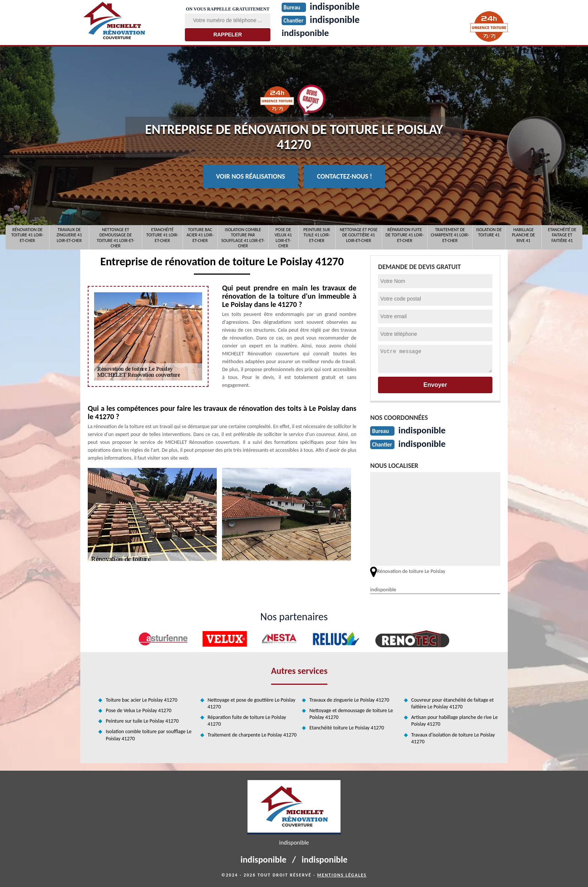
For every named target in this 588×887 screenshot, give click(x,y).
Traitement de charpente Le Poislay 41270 (252, 734)
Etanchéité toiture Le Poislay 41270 (347, 727)
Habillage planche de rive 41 (523, 235)
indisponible (307, 33)
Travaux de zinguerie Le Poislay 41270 (349, 699)
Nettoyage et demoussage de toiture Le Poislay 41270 (351, 713)
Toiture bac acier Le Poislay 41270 (142, 699)
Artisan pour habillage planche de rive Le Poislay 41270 (455, 720)
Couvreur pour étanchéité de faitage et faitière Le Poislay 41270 (453, 703)
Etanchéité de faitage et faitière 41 (562, 235)
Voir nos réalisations (250, 176)
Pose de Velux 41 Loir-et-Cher (283, 237)
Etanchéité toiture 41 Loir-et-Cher (162, 235)
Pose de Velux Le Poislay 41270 (139, 710)
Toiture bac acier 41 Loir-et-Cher (200, 235)
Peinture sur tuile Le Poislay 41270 (142, 720)
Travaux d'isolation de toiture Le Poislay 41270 (453, 737)
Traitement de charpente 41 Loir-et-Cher (450, 235)
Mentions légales (342, 874)
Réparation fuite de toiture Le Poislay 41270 (247, 720)
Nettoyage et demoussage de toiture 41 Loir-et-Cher (115, 237)
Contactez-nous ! (344, 176)
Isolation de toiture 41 (489, 232)
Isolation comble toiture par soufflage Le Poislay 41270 (149, 734)
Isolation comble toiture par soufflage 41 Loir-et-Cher (243, 237)
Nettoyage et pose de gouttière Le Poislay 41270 (252, 703)
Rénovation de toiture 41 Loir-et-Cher (27, 235)
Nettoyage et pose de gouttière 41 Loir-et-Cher (359, 235)
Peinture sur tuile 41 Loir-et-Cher (317, 235)
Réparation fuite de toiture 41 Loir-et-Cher (405, 235)
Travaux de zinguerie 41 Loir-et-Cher (69, 235)
